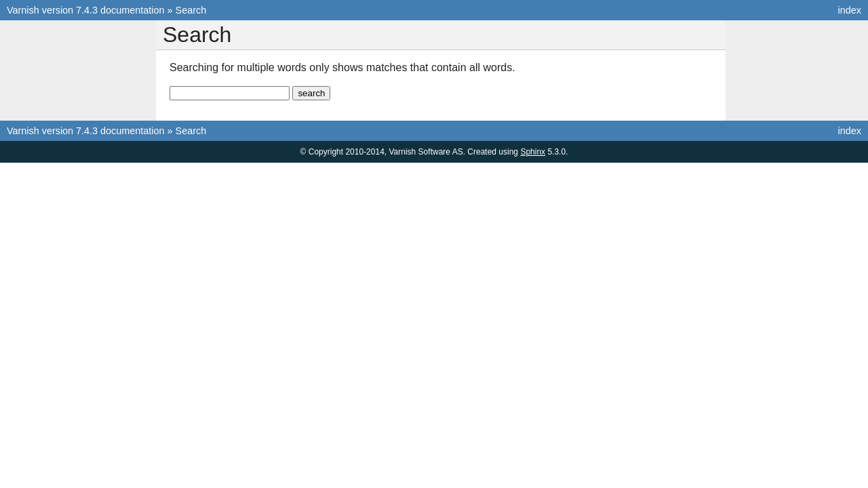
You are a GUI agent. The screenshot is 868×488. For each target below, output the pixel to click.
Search (191, 10)
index (850, 10)
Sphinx (533, 152)
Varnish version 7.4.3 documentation (86, 10)
